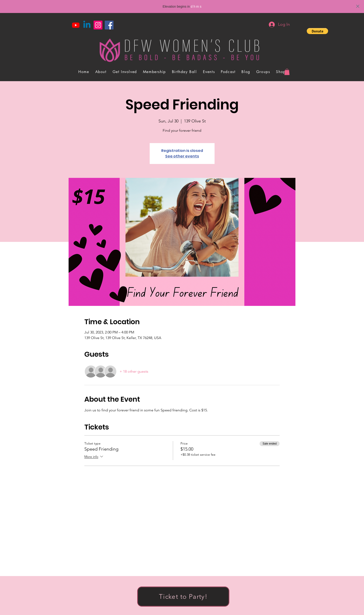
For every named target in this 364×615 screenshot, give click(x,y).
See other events (182, 156)
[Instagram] (98, 25)
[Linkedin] (87, 25)
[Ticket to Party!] (183, 597)
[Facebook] (109, 25)
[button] (317, 31)
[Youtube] (76, 25)
